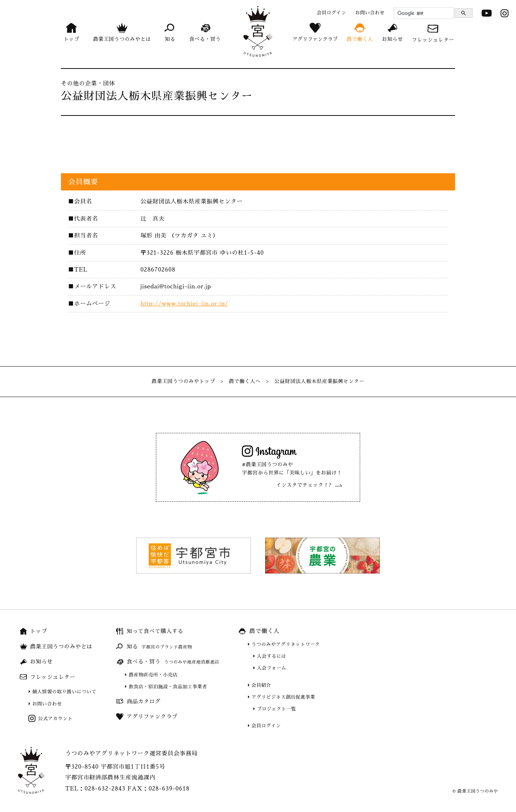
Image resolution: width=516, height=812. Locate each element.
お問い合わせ (47, 704)
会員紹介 (261, 685)
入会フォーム (272, 668)
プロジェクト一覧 (276, 709)
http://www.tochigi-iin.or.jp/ (184, 304)
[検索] (423, 13)
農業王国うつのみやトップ (183, 381)
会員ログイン (266, 726)
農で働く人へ (245, 381)
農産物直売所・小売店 (153, 675)
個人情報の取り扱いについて (64, 692)
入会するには (272, 656)
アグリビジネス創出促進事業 (283, 697)
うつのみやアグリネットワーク (286, 644)
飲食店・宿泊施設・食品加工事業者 (168, 687)
